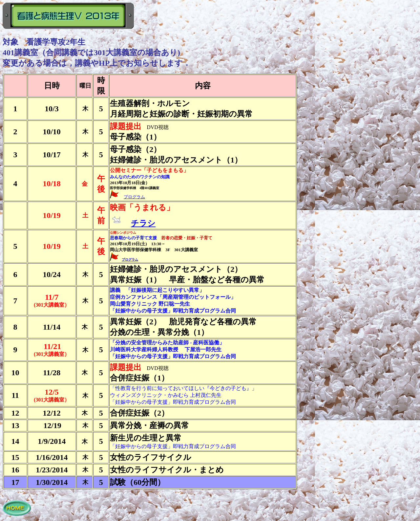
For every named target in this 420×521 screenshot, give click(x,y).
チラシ (143, 223)
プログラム (134, 197)
